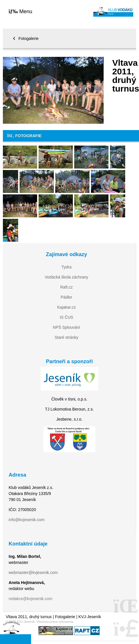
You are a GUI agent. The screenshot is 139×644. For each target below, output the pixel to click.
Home (113, 12)
